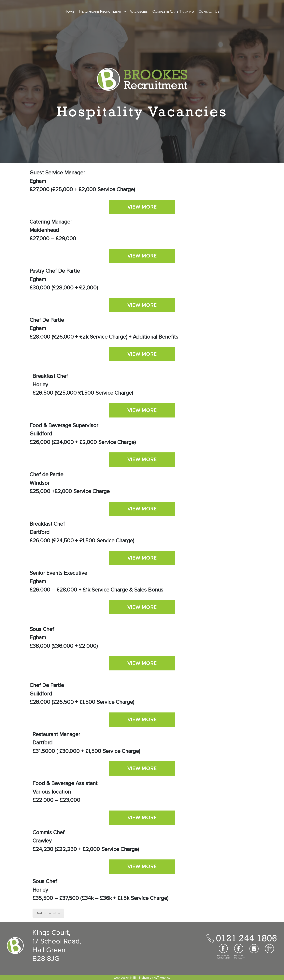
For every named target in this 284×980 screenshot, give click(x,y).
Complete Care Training (173, 12)
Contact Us (209, 12)
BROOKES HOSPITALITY (239, 957)
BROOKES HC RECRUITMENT (223, 957)
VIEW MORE (142, 207)
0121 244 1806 (247, 938)
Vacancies (139, 12)
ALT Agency (162, 978)
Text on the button (48, 913)
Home (69, 12)
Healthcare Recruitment (100, 12)
